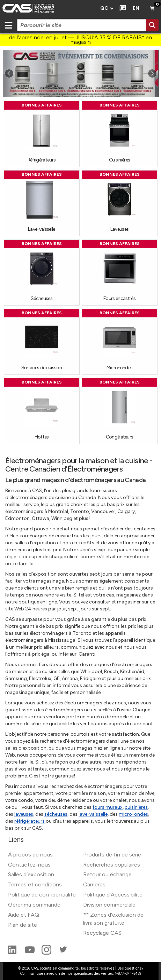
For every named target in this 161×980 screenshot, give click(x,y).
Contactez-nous (29, 865)
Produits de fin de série (112, 855)
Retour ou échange (107, 874)
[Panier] (153, 8)
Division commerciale (109, 905)
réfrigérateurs (30, 821)
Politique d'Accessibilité (113, 895)
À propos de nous (30, 855)
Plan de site (23, 925)
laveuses (24, 814)
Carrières (94, 884)
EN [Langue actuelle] (136, 8)
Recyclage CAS (102, 933)
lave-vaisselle (93, 814)
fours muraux (108, 807)
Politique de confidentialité (42, 895)
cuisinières (136, 807)
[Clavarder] (121, 8)
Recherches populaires (112, 865)
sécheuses (56, 814)
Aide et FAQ (24, 915)
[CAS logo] (48, 8)
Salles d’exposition (31, 874)
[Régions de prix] (107, 9)
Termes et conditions (35, 884)
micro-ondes (133, 814)
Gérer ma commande (34, 905)
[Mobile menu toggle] (8, 25)
